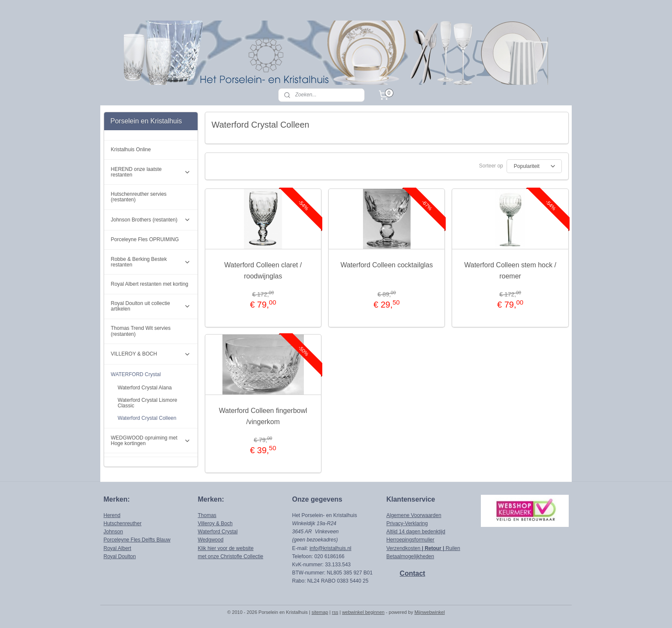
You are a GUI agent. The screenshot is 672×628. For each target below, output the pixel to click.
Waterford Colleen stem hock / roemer (510, 271)
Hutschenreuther (123, 523)
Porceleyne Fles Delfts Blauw (137, 540)
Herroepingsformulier (411, 540)
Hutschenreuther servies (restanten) (139, 197)
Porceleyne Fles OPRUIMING (145, 239)
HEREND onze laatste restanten (151, 172)
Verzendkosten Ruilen (423, 548)
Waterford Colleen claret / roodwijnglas (263, 271)
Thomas (207, 515)
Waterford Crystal (218, 532)
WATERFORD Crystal (151, 375)
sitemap (320, 612)
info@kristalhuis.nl (330, 548)
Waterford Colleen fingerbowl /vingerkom (263, 416)
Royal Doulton (120, 556)
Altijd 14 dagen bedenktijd (416, 532)
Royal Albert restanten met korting (150, 284)
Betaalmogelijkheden (410, 556)
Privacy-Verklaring (407, 523)
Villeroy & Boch (215, 523)
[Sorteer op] (534, 166)
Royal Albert (118, 548)
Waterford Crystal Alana (145, 388)
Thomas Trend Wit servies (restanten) (141, 331)
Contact (413, 573)
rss (335, 612)
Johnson (113, 532)
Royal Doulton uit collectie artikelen (151, 306)
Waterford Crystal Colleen (147, 418)
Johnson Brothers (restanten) (151, 220)
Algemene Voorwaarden (414, 515)
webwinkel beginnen (363, 612)
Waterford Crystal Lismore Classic (148, 403)
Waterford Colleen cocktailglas (387, 265)
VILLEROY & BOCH (151, 354)
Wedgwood (211, 540)
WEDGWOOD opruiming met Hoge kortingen (151, 441)
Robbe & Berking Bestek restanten (151, 262)
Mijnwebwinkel (430, 612)
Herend (112, 515)
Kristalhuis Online (131, 150)
